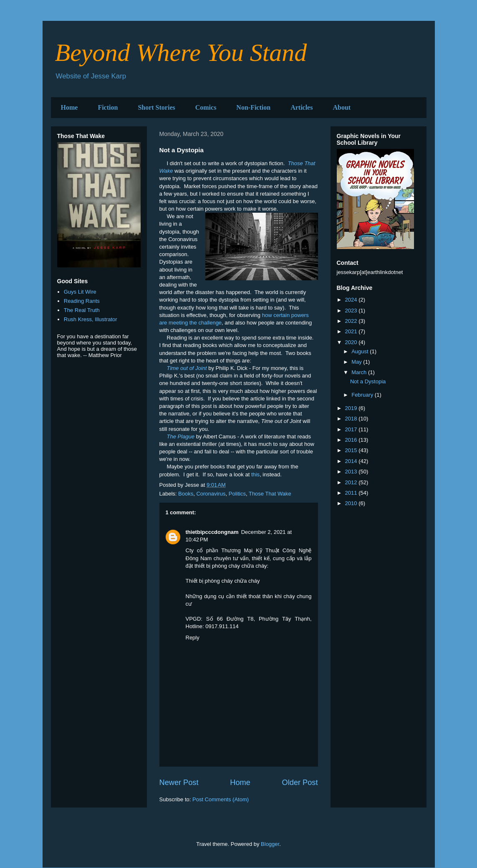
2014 (352, 461)
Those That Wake (270, 494)
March (360, 372)
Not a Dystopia (368, 381)
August (361, 351)
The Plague (181, 437)
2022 (352, 321)
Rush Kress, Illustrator (91, 319)
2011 (352, 493)
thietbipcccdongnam (212, 532)
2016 (352, 440)
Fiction (108, 107)
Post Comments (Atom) (221, 799)
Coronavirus (211, 494)
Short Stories (156, 107)
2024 (352, 300)
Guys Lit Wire (80, 292)
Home (69, 107)
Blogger (270, 844)
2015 (352, 450)
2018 (352, 419)
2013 (352, 472)
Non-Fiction (253, 107)
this (255, 474)
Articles (302, 107)
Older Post (300, 782)
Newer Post (179, 782)
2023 (352, 311)
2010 (352, 503)
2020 (352, 342)
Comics (206, 107)
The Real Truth (82, 310)
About (342, 107)
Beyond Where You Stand (181, 53)
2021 (352, 331)
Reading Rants (82, 301)
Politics (237, 494)
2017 (352, 429)
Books (186, 494)
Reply (193, 638)
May (357, 362)
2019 (352, 408)
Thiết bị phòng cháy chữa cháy (223, 581)
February (363, 395)
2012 (352, 482)
